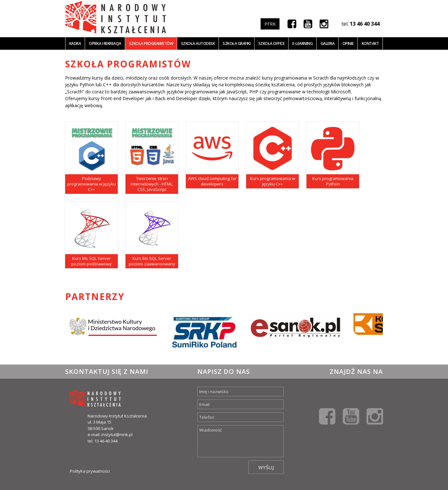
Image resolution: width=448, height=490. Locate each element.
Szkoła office (271, 43)
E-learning (302, 43)
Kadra (75, 43)
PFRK (270, 24)
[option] (113, 332)
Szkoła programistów (151, 43)
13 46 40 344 (365, 24)
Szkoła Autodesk (198, 43)
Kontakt (370, 43)
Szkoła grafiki (237, 43)
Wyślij (266, 467)
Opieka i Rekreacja (105, 43)
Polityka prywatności (90, 471)
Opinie (348, 43)
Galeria (328, 43)
